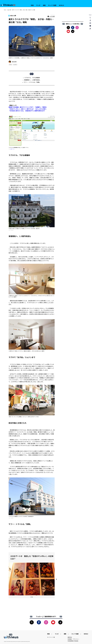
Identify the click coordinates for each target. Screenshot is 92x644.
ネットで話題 (52, 5)
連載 (44, 5)
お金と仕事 (9, 10)
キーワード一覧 (51, 637)
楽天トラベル (13, 149)
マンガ (38, 5)
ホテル (10, 65)
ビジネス (15, 65)
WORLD (61, 5)
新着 (32, 5)
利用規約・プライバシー (73, 639)
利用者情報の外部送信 (73, 641)
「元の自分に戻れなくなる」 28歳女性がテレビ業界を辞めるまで (27, 111)
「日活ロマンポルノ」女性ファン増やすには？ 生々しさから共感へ (28, 109)
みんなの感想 (51, 16)
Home (5, 10)
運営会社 (70, 637)
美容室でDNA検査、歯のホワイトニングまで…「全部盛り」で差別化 (28, 107)
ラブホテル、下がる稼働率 (32, 78)
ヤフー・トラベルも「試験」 (32, 82)
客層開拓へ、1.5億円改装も (32, 80)
